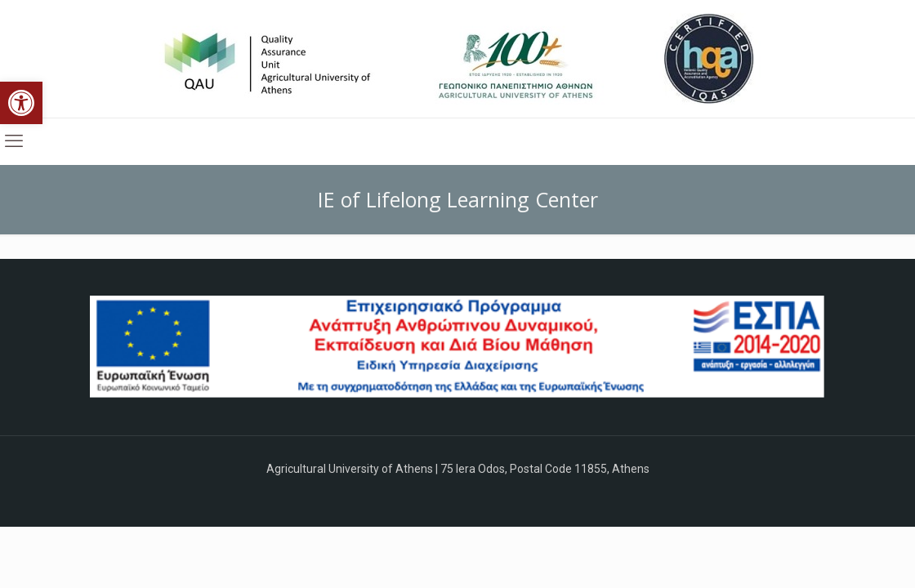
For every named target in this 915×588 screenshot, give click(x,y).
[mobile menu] (14, 141)
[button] (21, 103)
